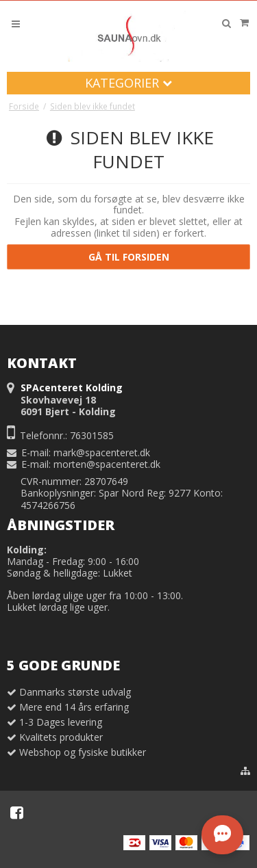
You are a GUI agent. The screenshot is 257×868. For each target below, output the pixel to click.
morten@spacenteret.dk (107, 464)
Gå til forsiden (129, 257)
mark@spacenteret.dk (102, 452)
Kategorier (128, 83)
